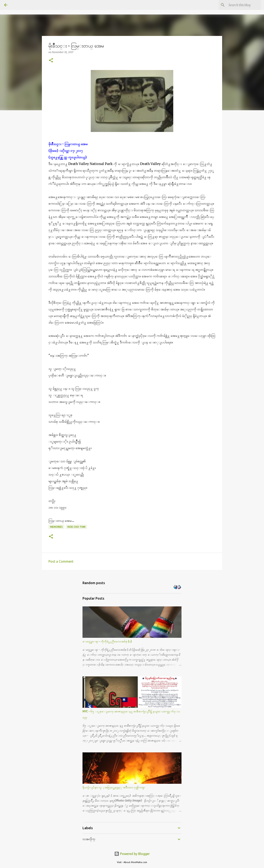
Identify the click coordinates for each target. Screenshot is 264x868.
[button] (51, 61)
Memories (56, 527)
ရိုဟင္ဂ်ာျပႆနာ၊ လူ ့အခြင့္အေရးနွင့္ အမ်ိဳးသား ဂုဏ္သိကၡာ (114, 787)
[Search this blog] (239, 5)
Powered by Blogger (132, 854)
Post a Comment (61, 561)
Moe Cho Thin (76, 527)
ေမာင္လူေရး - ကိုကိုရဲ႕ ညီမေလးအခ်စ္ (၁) (107, 641)
